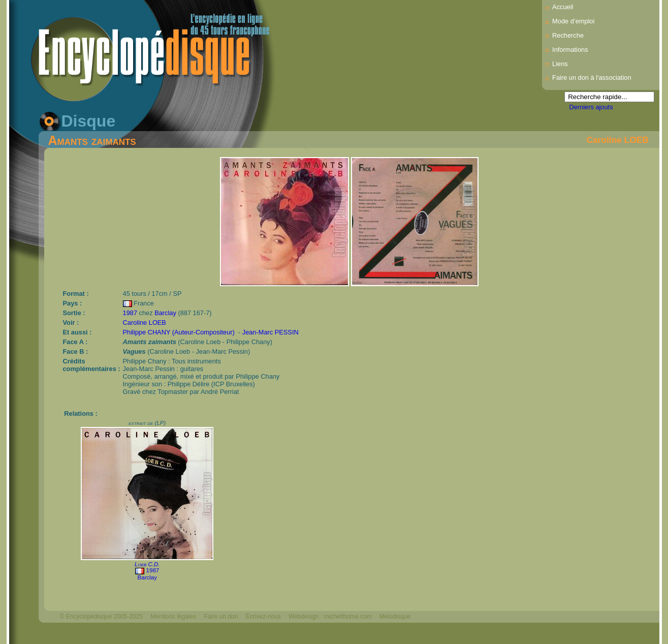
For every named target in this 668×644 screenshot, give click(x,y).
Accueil (563, 7)
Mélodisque (395, 617)
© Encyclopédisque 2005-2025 (102, 617)
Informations (570, 50)
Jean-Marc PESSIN (271, 332)
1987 (130, 313)
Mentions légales (173, 617)
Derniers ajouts (591, 107)
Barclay (165, 313)
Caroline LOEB (617, 140)
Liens (560, 64)
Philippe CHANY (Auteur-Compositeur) (179, 332)
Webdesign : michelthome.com (330, 617)
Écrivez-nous (263, 617)
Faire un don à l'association (592, 78)
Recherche (568, 35)
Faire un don (221, 617)
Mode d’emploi (573, 21)
